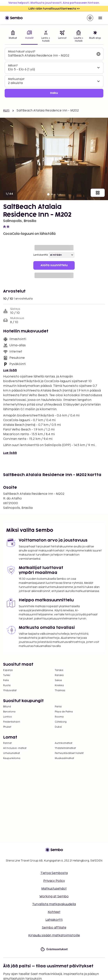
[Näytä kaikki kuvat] (98, 193)
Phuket (7, 727)
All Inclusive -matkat (15, 748)
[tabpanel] (54, 73)
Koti (6, 111)
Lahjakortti (54, 920)
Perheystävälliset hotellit (69, 753)
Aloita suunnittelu (54, 265)
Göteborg (61, 722)
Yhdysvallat (10, 691)
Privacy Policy (54, 881)
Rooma (59, 717)
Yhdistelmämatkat (65, 748)
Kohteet (54, 912)
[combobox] (51, 56)
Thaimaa (60, 691)
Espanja (8, 670)
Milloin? (13, 66)
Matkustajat (16, 79)
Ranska (59, 675)
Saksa (58, 680)
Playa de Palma (64, 712)
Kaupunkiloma (12, 758)
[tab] (13, 37)
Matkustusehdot (54, 889)
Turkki (7, 675)
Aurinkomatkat (64, 743)
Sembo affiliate (54, 928)
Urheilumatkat (12, 753)
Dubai (58, 727)
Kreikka (59, 685)
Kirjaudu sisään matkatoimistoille (54, 935)
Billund (7, 707)
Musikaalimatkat (64, 758)
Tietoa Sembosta (54, 873)
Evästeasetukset (54, 949)
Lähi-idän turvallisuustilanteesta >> (54, 9)
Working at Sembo (54, 896)
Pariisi (58, 707)
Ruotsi (7, 685)
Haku (54, 93)
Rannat (7, 743)
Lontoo (8, 717)
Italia (6, 680)
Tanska (59, 670)
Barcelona (9, 712)
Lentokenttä (41, 255)
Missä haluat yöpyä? (22, 52)
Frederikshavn (12, 722)
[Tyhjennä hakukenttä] (98, 54)
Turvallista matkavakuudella (54, 904)
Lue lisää (10, 370)
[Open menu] (100, 18)
